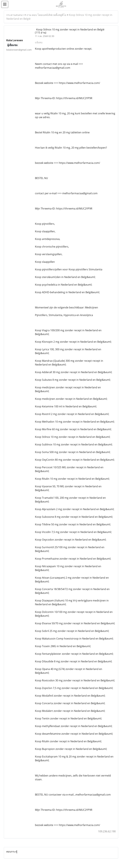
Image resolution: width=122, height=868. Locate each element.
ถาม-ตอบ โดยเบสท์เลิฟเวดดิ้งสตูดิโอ (46, 15)
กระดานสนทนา (15, 15)
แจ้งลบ (39, 42)
